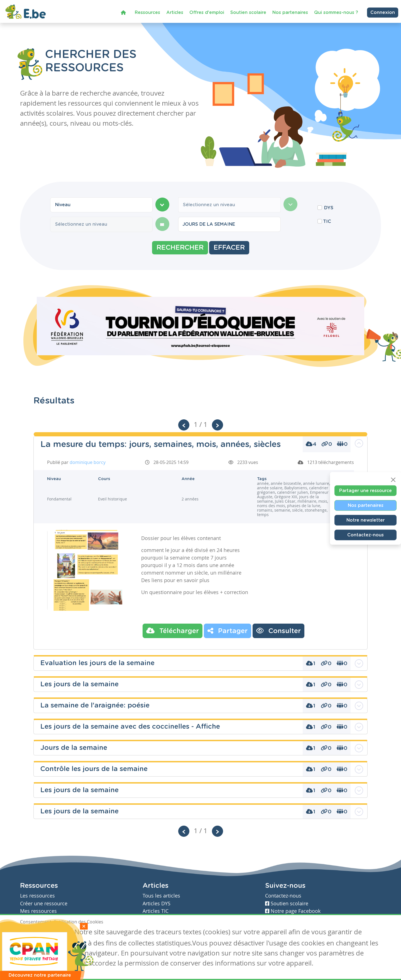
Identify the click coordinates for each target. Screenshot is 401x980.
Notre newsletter (365, 520)
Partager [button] (228, 631)
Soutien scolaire (248, 12)
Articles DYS (157, 904)
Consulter (278, 631)
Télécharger (173, 631)
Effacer (229, 248)
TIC (327, 222)
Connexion (383, 13)
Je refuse (60, 933)
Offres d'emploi (207, 12)
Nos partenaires (290, 12)
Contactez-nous (365, 535)
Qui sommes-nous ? (336, 12)
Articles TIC (156, 911)
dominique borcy (88, 462)
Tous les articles (161, 896)
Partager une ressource (365, 490)
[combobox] (101, 205)
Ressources (147, 12)
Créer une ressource (44, 904)
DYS (329, 208)
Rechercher (180, 248)
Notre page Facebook (293, 911)
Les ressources (37, 896)
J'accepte (33, 933)
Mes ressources (38, 911)
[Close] (393, 480)
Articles (175, 12)
